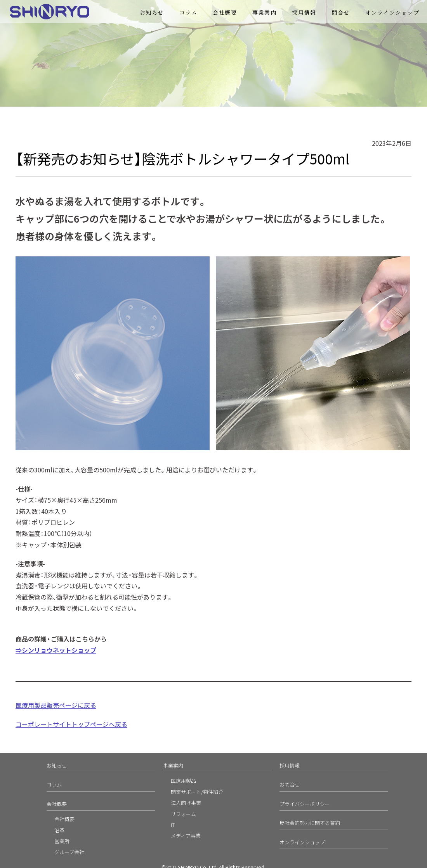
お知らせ (152, 12)
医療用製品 (183, 781)
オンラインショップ (392, 12)
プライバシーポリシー (305, 804)
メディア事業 (186, 836)
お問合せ (290, 784)
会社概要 (225, 12)
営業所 (62, 841)
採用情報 (304, 12)
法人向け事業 (186, 803)
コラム (188, 12)
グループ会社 (69, 852)
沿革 (59, 830)
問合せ (341, 12)
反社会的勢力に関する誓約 (310, 823)
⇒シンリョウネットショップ (56, 650)
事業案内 (264, 12)
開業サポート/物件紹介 (197, 792)
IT (173, 825)
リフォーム (183, 814)
